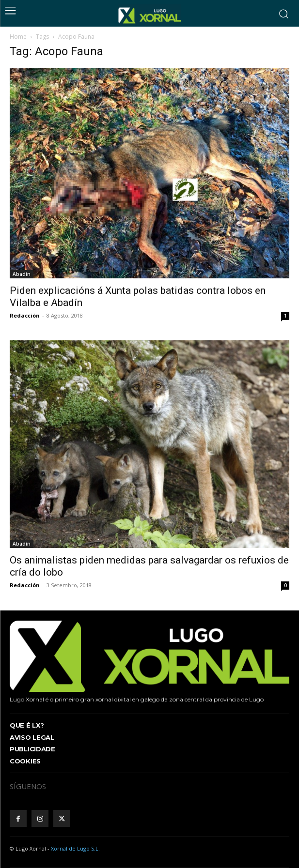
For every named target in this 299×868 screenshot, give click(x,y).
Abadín (22, 274)
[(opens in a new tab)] (149, 444)
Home (18, 37)
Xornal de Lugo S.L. (75, 848)
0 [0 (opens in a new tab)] (285, 585)
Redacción (25, 315)
